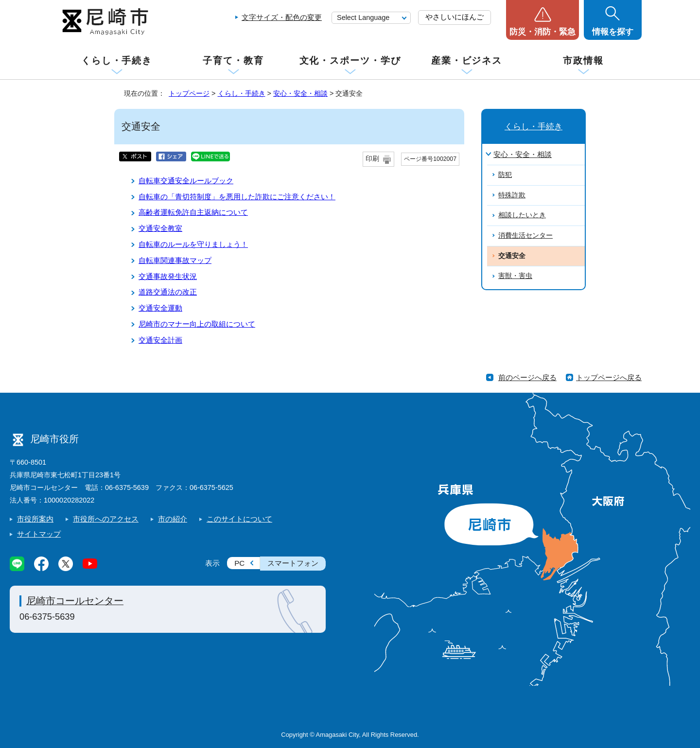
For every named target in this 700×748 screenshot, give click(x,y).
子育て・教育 (233, 61)
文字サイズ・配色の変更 (282, 17)
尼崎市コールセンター (75, 601)
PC (239, 563)
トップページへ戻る (609, 377)
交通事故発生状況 (168, 276)
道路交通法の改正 (168, 292)
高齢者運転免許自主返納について (193, 212)
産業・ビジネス (467, 61)
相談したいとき (522, 215)
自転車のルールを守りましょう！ (193, 244)
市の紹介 (173, 519)
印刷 (372, 159)
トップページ (189, 93)
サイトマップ (39, 534)
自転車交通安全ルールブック (186, 181)
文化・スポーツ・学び (350, 61)
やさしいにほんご (455, 17)
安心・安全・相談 (300, 93)
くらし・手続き (117, 61)
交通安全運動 (160, 308)
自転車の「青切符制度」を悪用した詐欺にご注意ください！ (237, 197)
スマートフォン (293, 563)
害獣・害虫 (515, 276)
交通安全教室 (160, 228)
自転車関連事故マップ (175, 260)
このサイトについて (239, 519)
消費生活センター (525, 235)
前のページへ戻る (527, 377)
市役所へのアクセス (106, 519)
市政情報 (583, 61)
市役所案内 (35, 519)
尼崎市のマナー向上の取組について (197, 324)
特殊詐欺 (512, 195)
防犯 (505, 175)
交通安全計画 (160, 340)
